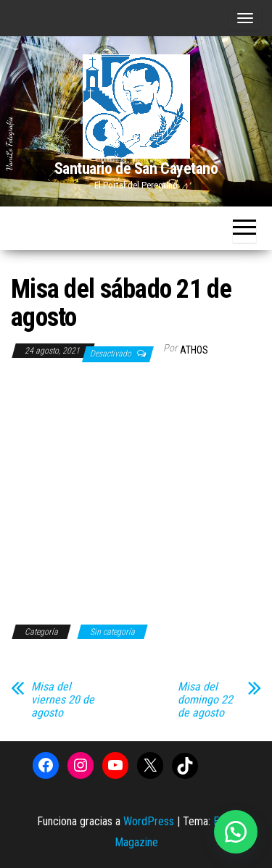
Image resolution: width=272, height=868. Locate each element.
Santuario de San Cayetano (136, 168)
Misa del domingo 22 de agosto (205, 700)
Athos (194, 350)
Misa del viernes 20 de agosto (63, 700)
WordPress (149, 821)
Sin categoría (112, 632)
